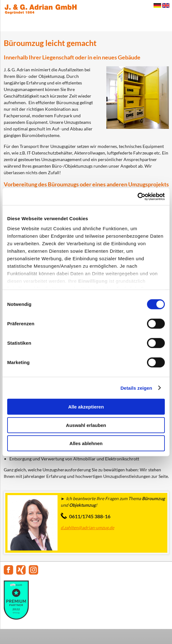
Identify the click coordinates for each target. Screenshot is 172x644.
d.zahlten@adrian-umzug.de (87, 527)
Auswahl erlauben (86, 425)
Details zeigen (136, 388)
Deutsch (157, 5)
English (166, 5)
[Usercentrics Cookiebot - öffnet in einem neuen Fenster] (137, 196)
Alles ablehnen (86, 443)
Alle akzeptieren (86, 407)
